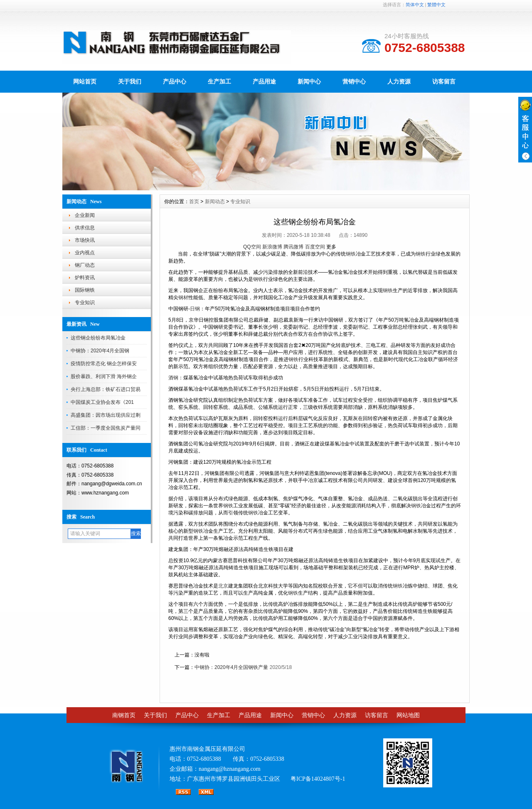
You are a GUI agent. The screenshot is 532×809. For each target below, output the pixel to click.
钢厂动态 (85, 265)
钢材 (183, 298)
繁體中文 (436, 5)
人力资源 (399, 81)
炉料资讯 (85, 278)
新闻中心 (309, 81)
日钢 (195, 309)
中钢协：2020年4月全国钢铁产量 (231, 667)
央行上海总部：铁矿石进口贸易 (106, 389)
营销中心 (354, 81)
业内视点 (85, 253)
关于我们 (130, 81)
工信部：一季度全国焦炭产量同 (106, 428)
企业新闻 (85, 215)
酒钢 (173, 378)
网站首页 (85, 81)
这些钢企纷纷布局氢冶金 (98, 338)
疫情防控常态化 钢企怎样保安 (104, 364)
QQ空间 (252, 247)
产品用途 (264, 81)
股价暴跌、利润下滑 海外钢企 (104, 376)
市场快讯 (85, 240)
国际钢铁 (85, 290)
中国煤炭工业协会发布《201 (102, 402)
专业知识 (85, 302)
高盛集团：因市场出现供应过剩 (106, 415)
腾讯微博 (293, 247)
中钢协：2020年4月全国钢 (100, 351)
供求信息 (85, 228)
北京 (223, 586)
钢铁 (351, 254)
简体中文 (415, 5)
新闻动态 (215, 202)
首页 (194, 202)
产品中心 (175, 81)
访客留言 (444, 81)
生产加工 (219, 81)
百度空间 (315, 247)
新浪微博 (272, 247)
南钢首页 (124, 715)
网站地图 (408, 715)
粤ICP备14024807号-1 (318, 779)
